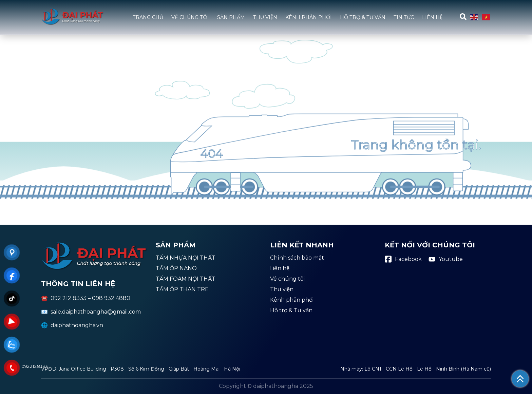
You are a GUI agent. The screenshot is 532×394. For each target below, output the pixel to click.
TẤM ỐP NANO (176, 269)
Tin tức (404, 17)
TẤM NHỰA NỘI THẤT (186, 258)
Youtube (446, 259)
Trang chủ (148, 17)
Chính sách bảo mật (297, 258)
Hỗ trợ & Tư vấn (363, 17)
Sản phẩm (231, 17)
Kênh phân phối (309, 17)
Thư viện (265, 17)
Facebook (403, 259)
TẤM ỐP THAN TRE (182, 290)
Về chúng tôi (190, 17)
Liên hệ (432, 17)
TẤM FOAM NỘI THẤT (186, 279)
